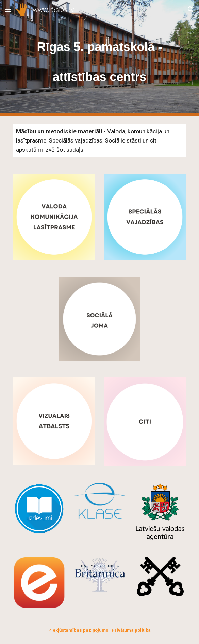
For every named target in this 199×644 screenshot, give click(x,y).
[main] (99, 58)
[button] (8, 9)
